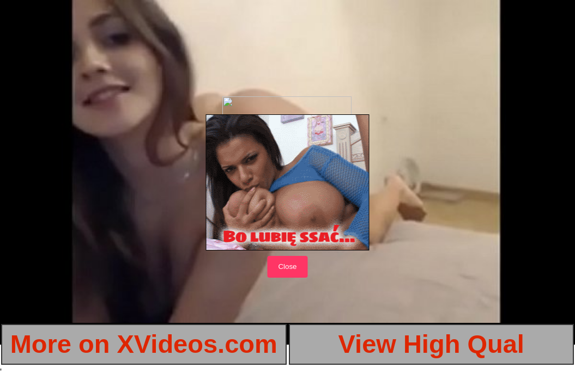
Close (287, 267)
